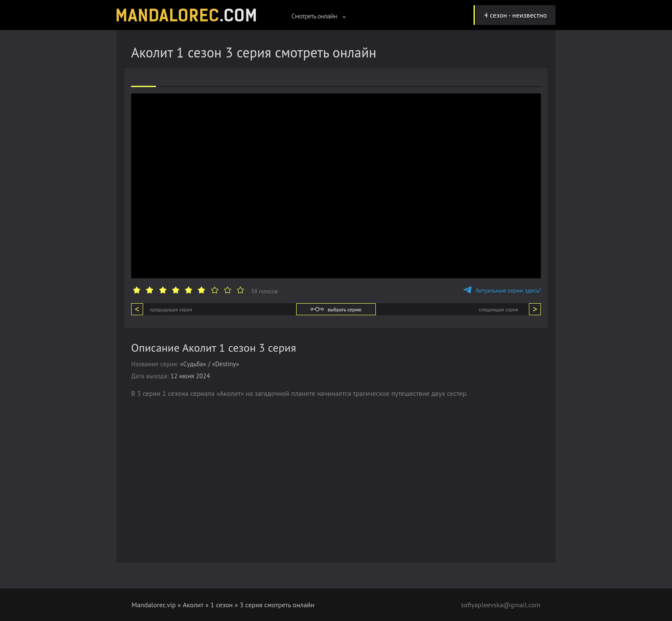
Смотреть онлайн (319, 16)
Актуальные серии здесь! (502, 290)
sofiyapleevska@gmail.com (501, 605)
